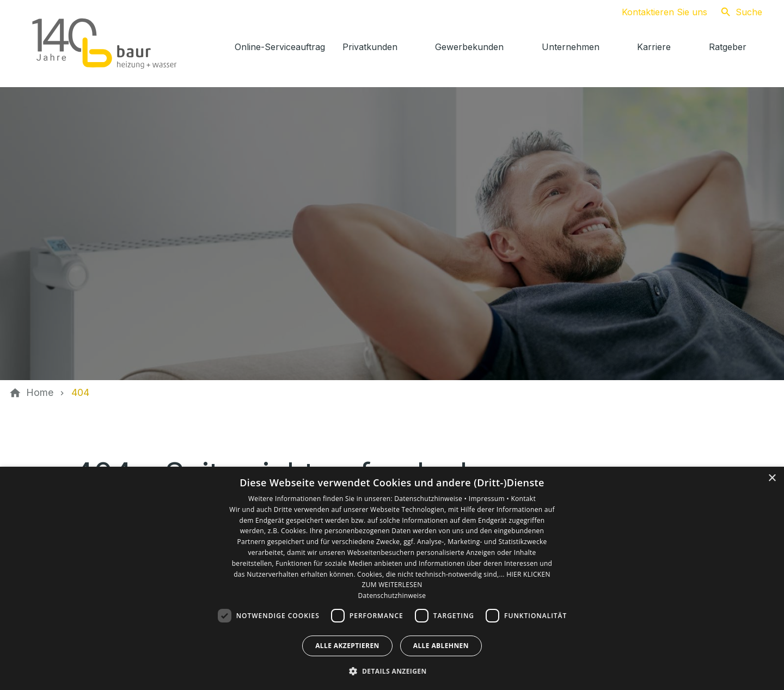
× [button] (772, 478)
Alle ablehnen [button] (441, 646)
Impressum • (490, 499)
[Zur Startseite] (105, 44)
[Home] (40, 393)
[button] (392, 671)
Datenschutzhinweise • (431, 499)
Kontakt (523, 499)
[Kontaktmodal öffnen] (656, 12)
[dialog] (392, 578)
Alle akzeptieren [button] (347, 646)
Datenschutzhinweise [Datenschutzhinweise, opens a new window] (392, 596)
